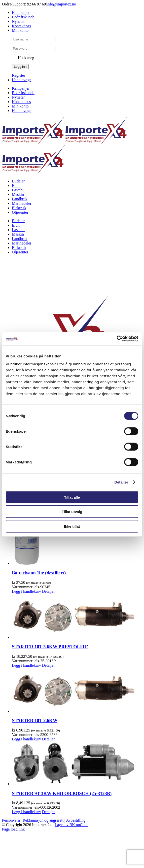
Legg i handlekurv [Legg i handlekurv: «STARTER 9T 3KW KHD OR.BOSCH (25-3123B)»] (26, 812)
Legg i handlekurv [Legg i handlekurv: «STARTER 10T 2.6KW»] (26, 739)
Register (18, 75)
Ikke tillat (72, 526)
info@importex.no (61, 4)
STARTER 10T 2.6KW (35, 720)
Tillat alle (72, 497)
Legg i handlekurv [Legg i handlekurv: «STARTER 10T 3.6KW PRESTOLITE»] (26, 665)
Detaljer (121, 482)
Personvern (11, 820)
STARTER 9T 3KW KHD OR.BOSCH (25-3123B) (62, 793)
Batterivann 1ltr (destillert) (39, 573)
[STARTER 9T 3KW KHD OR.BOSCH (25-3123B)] (77, 764)
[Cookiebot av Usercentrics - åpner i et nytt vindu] (117, 339)
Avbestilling (76, 820)
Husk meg (23, 58)
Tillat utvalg (72, 512)
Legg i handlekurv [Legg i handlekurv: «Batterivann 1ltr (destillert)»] (26, 591)
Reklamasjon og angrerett (43, 820)
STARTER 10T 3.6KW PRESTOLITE (50, 647)
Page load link (13, 829)
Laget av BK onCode (72, 825)
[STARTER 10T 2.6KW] (77, 691)
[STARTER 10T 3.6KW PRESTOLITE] (77, 617)
